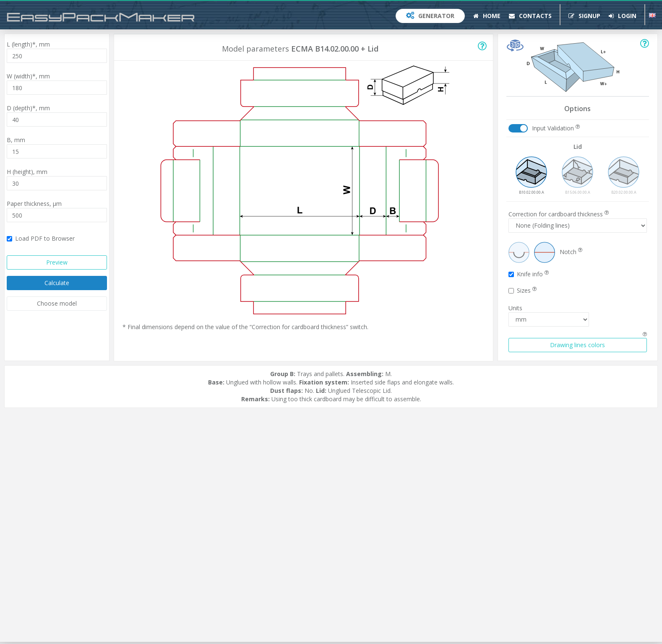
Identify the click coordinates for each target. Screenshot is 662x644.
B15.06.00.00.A (577, 176)
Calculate (57, 283)
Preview (57, 262)
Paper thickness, (34, 204)
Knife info (529, 274)
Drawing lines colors (577, 345)
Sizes (523, 290)
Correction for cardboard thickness (559, 214)
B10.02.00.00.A (531, 176)
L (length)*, (28, 44)
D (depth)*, (28, 108)
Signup (584, 16)
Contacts (530, 16)
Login (623, 16)
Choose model (57, 303)
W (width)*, (28, 76)
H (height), (27, 172)
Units (515, 308)
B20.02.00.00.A (624, 176)
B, (16, 140)
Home (487, 16)
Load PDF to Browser (41, 238)
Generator (430, 16)
